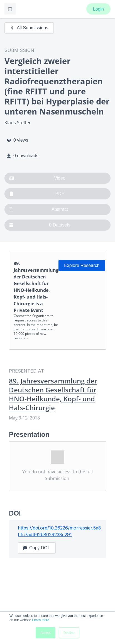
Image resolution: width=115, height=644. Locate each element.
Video (37, 178)
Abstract (39, 209)
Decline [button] (69, 633)
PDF (37, 194)
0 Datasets (40, 225)
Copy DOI (36, 548)
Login (98, 9)
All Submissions (29, 28)
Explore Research (82, 265)
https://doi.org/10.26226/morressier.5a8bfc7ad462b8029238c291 (59, 531)
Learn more (41, 620)
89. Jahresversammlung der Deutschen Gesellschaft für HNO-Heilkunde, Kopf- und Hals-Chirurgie (53, 394)
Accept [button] (46, 633)
